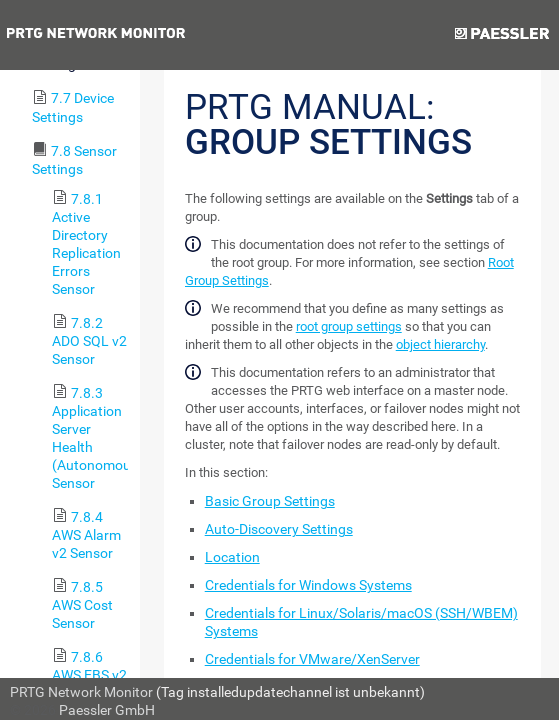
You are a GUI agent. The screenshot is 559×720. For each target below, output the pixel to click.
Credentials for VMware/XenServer (312, 659)
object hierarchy (440, 344)
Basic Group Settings (270, 501)
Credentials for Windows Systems (308, 585)
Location (232, 557)
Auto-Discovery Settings (279, 529)
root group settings (349, 326)
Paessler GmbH (107, 710)
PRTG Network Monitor (81, 692)
